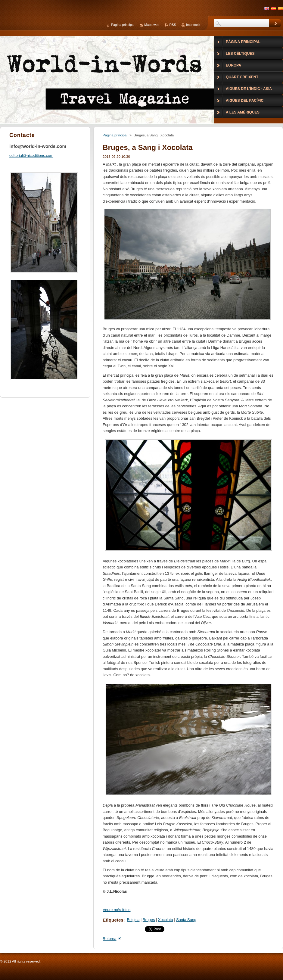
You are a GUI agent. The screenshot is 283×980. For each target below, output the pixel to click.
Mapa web (152, 25)
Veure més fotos (117, 910)
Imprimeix (193, 25)
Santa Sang (186, 920)
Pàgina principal (115, 135)
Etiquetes (113, 920)
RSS (173, 25)
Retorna (110, 939)
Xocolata (166, 920)
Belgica (133, 920)
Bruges (149, 920)
